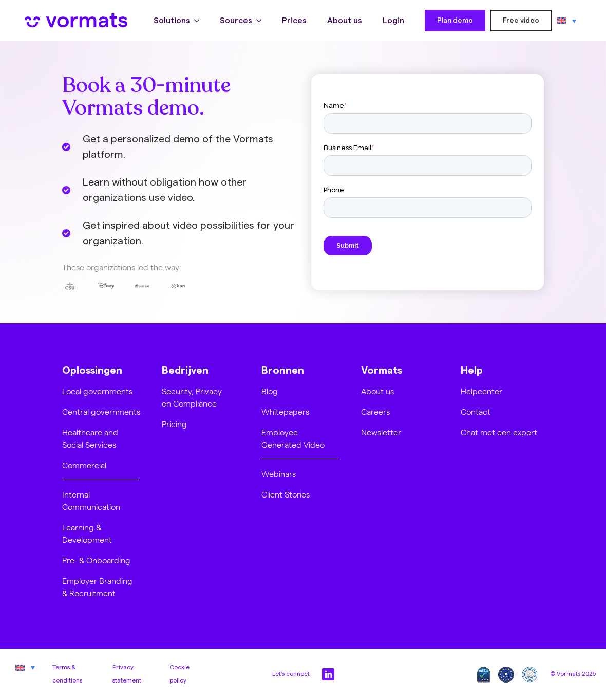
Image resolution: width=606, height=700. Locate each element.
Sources (236, 21)
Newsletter (381, 432)
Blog (270, 391)
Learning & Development (87, 533)
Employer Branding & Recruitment (97, 587)
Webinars (279, 474)
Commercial (84, 465)
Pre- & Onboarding (96, 560)
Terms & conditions (67, 674)
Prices (294, 21)
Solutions (172, 21)
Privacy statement (127, 674)
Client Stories (286, 494)
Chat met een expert (499, 432)
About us (345, 21)
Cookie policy (179, 674)
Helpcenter (481, 391)
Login (393, 21)
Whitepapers (285, 411)
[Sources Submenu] (262, 21)
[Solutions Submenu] (200, 21)
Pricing (174, 424)
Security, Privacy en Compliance (192, 397)
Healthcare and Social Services (90, 438)
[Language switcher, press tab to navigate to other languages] (566, 21)
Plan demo (455, 21)
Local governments (97, 391)
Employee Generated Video (293, 438)
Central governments (101, 411)
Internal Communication (91, 500)
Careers (375, 411)
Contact (476, 411)
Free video (521, 21)
